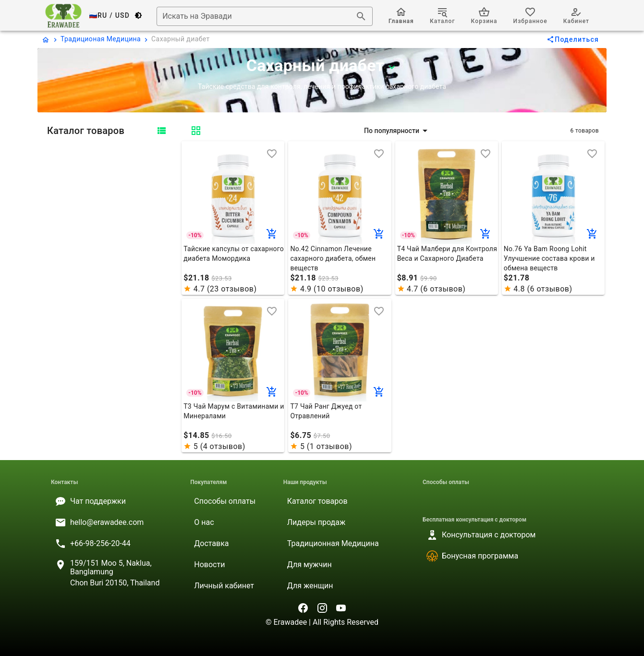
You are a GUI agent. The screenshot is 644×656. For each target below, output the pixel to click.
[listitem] (113, 501)
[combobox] (265, 16)
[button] (397, 131)
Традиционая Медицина (101, 39)
